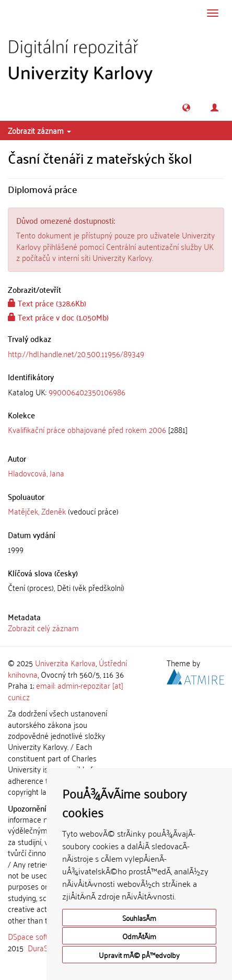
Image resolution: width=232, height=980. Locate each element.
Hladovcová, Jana (36, 473)
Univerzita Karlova (65, 663)
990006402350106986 (87, 392)
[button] (186, 107)
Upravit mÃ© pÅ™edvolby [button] (139, 955)
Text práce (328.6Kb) (47, 303)
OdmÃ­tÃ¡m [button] (139, 936)
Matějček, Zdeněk (37, 511)
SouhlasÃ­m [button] (139, 918)
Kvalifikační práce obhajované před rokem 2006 (87, 429)
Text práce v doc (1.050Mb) (58, 317)
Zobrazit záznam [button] (39, 130)
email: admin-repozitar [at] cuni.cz (66, 691)
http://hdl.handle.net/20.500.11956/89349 (76, 354)
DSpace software (36, 936)
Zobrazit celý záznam (43, 628)
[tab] (116, 392)
